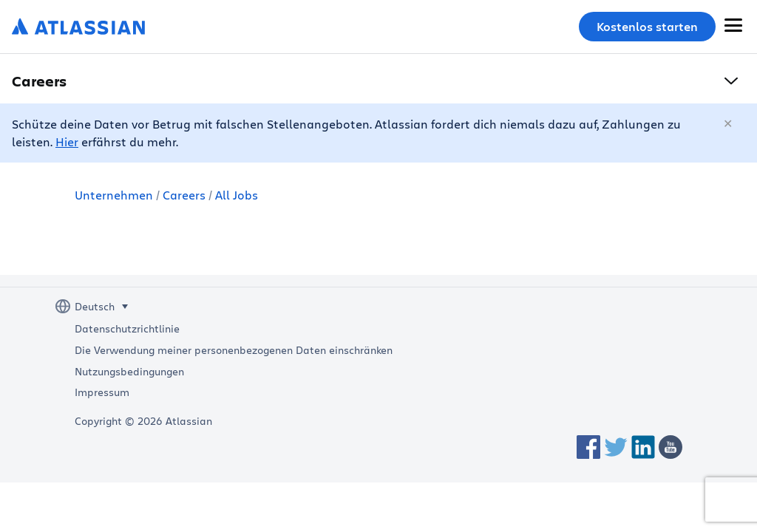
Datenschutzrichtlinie (127, 329)
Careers (184, 195)
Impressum (102, 392)
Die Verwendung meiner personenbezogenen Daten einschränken (234, 350)
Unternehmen (114, 195)
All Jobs (237, 195)
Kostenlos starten (647, 27)
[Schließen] (729, 124)
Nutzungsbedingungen (129, 372)
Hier (67, 141)
